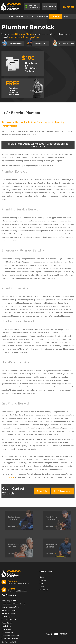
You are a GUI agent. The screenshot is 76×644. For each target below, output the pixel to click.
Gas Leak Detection (9, 620)
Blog (65, 16)
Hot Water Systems (9, 610)
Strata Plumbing (7, 632)
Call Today (14, 525)
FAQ (33, 16)
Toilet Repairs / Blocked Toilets (13, 604)
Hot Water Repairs (8, 613)
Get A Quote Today (62, 491)
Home (11, 16)
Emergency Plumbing (9, 601)
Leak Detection (7, 629)
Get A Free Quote (50, 6)
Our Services (22, 16)
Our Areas (55, 16)
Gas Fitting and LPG (9, 642)
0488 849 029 (68, 7)
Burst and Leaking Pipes (10, 607)
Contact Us (43, 16)
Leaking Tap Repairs (9, 617)
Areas (42, 587)
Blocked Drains (7, 623)
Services (43, 580)
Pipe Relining (6, 626)
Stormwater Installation (10, 636)
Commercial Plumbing (10, 639)
